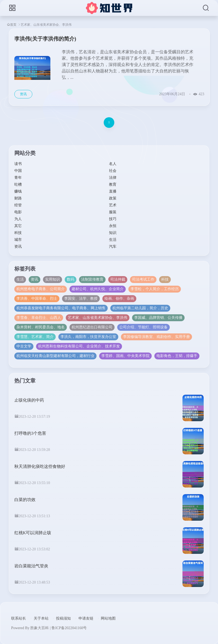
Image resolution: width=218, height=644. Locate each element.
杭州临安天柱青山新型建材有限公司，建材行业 (55, 356)
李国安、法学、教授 (81, 299)
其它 (18, 226)
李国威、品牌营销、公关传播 (158, 318)
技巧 (113, 219)
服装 (113, 212)
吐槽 (18, 184)
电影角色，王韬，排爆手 (177, 356)
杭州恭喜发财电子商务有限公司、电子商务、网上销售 (61, 308)
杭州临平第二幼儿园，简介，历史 (140, 308)
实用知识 (53, 279)
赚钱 (18, 191)
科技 (18, 233)
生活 (113, 240)
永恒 (113, 226)
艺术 (113, 205)
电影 (18, 212)
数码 (71, 279)
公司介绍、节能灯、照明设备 (143, 327)
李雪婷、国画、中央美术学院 (125, 356)
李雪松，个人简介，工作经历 (155, 289)
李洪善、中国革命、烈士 (37, 299)
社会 (113, 171)
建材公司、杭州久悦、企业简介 (98, 289)
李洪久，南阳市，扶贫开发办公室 (88, 337)
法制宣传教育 (92, 279)
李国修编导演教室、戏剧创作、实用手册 (156, 337)
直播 (113, 191)
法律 (113, 178)
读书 (18, 164)
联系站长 (19, 618)
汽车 (113, 247)
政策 (113, 198)
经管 (18, 205)
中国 (18, 171)
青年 (18, 178)
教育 (113, 184)
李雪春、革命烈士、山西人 (39, 318)
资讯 (18, 247)
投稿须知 (63, 618)
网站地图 (108, 618)
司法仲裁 (118, 279)
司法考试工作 (143, 279)
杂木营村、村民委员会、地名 (41, 327)
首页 (13, 25)
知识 (113, 233)
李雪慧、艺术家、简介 (35, 337)
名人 (113, 164)
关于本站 (41, 618)
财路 (18, 198)
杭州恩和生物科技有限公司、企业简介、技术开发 (79, 346)
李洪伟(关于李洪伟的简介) (45, 39)
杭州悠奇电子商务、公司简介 (41, 289)
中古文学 (24, 346)
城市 (18, 240)
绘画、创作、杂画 (119, 299)
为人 (18, 219)
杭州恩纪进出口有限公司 (92, 327)
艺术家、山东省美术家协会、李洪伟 (98, 318)
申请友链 (86, 618)
